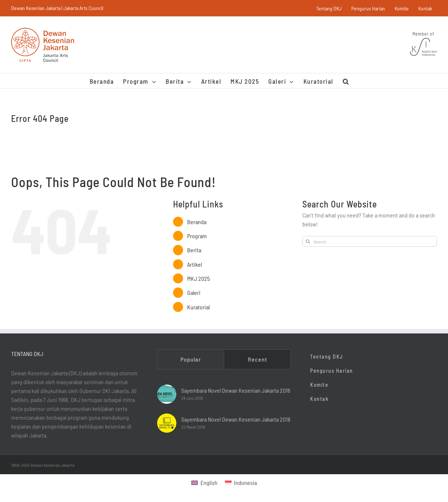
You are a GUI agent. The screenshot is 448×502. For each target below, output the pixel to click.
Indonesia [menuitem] (245, 483)
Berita (194, 250)
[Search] (308, 241)
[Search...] (370, 241)
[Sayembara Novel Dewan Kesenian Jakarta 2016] (167, 394)
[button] (346, 81)
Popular (191, 359)
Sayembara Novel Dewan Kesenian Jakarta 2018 (236, 419)
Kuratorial (198, 307)
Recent (258, 359)
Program (197, 236)
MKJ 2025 (198, 278)
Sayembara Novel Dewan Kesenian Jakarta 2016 (236, 390)
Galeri (194, 292)
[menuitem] (204, 483)
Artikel (195, 264)
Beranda (197, 222)
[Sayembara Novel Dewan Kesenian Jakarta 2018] (167, 423)
